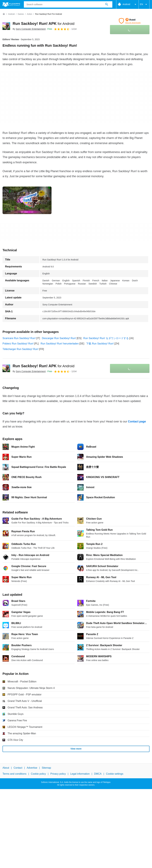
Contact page (137, 422)
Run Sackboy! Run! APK (44, 23)
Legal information (80, 774)
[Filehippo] (11, 4)
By (29, 29)
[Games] (21, 14)
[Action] (29, 14)
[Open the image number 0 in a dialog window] (27, 200)
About (6, 768)
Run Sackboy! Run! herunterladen (60, 344)
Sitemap (46, 768)
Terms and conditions (14, 774)
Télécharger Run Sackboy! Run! (21, 349)
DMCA (98, 774)
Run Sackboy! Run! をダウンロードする (106, 338)
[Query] (68, 4)
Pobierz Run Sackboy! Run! (18, 344)
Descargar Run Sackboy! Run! (59, 338)
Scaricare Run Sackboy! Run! (19, 338)
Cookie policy (38, 774)
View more (76, 749)
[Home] (4, 14)
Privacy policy (58, 774)
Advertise (32, 768)
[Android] (11, 14)
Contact (18, 768)
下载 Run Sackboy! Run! (100, 344)
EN (144, 4)
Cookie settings (115, 774)
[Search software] (107, 4)
